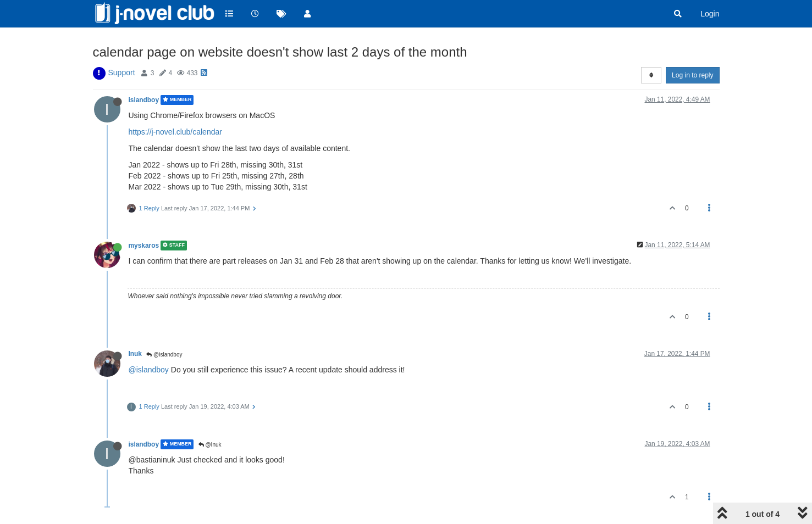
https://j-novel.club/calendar (175, 132)
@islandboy (164, 355)
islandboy (144, 100)
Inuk (135, 354)
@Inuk (210, 445)
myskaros (144, 246)
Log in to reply (692, 75)
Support (122, 73)
